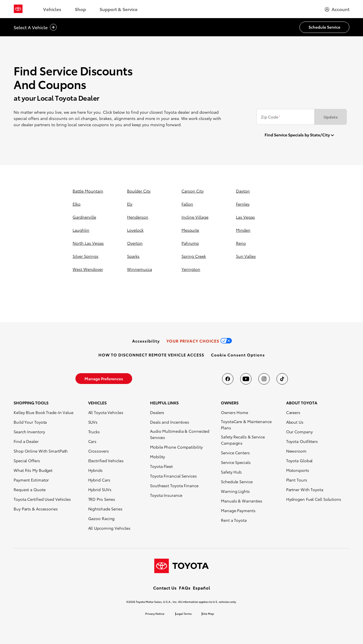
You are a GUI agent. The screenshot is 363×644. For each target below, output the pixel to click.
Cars (92, 441)
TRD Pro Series (102, 499)
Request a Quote (30, 489)
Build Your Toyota (30, 422)
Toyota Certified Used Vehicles (42, 499)
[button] (238, 355)
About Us (295, 422)
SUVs (93, 422)
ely (130, 204)
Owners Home (235, 412)
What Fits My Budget (33, 470)
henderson (138, 217)
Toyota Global (299, 461)
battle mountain (88, 191)
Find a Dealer (26, 441)
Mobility (158, 457)
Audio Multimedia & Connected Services (180, 434)
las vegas (245, 217)
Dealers (157, 412)
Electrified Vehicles (106, 461)
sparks (133, 256)
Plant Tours (297, 480)
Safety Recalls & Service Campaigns (243, 440)
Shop (80, 9)
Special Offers (27, 461)
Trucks (94, 432)
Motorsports (298, 470)
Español (201, 588)
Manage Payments (238, 510)
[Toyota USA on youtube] (246, 379)
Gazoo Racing (102, 518)
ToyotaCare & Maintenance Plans (246, 425)
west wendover (88, 269)
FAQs (185, 588)
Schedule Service (237, 482)
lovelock (135, 230)
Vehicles (52, 9)
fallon (187, 204)
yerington (191, 269)
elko (77, 204)
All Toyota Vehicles (106, 412)
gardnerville (84, 217)
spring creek (194, 256)
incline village (195, 217)
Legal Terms (184, 614)
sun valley (246, 256)
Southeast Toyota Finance (174, 485)
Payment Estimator (31, 480)
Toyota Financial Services (173, 476)
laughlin (81, 230)
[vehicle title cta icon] (53, 27)
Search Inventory (29, 432)
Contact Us (165, 588)
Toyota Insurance (166, 495)
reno (241, 243)
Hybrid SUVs (100, 489)
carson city (193, 191)
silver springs (86, 256)
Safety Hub (231, 472)
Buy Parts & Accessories (36, 509)
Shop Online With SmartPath (41, 451)
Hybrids (95, 470)
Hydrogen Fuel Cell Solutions (314, 499)
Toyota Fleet (161, 466)
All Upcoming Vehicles (109, 528)
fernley (243, 204)
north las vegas (88, 243)
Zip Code (270, 117)
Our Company (299, 432)
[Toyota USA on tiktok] (282, 379)
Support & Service (119, 9)
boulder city (139, 191)
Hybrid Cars (99, 480)
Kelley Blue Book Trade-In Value (44, 412)
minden (243, 230)
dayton (243, 191)
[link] (146, 341)
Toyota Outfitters (302, 441)
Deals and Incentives (170, 422)
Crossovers (99, 451)
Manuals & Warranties (242, 501)
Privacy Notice (155, 614)
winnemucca (140, 269)
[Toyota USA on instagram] (264, 379)
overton (135, 243)
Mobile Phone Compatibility (176, 447)
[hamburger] (337, 9)
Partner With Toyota (305, 489)
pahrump (190, 243)
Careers (293, 412)
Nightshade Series (105, 509)
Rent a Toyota (234, 520)
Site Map (208, 614)
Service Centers (235, 453)
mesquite (190, 230)
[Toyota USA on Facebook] (228, 379)
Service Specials (236, 462)
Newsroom (296, 451)
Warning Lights (235, 491)
